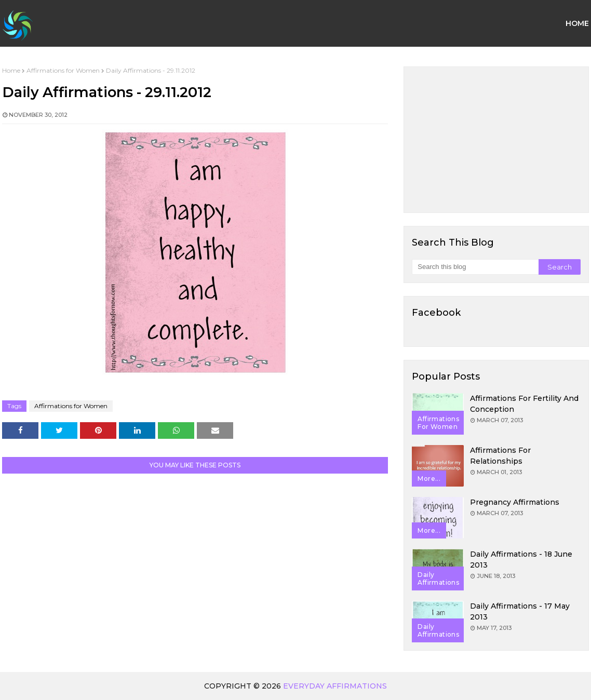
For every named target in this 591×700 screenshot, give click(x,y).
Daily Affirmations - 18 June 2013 (521, 560)
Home (11, 70)
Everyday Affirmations (335, 686)
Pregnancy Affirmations (515, 502)
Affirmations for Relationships (500, 456)
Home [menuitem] (577, 23)
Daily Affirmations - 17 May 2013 (520, 611)
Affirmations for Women (63, 70)
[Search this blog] (475, 267)
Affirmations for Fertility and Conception (524, 404)
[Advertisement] (496, 140)
